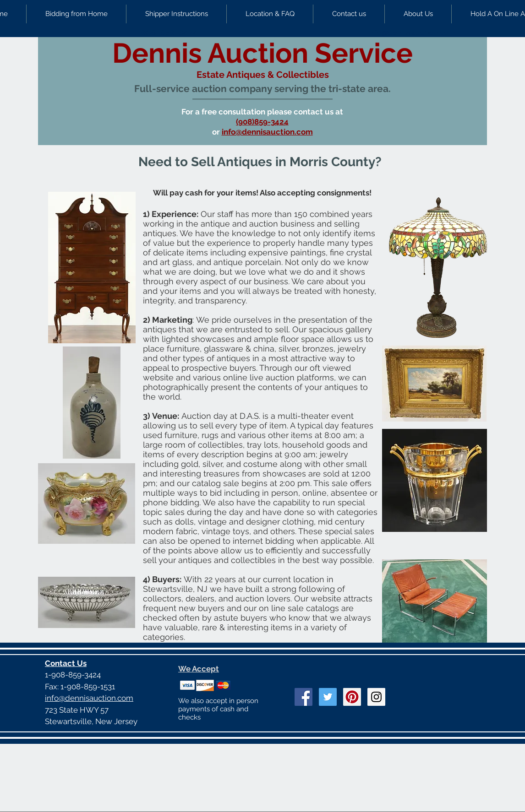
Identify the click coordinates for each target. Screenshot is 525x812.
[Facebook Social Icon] (304, 697)
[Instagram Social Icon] (376, 697)
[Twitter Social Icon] (328, 697)
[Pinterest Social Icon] (352, 697)
